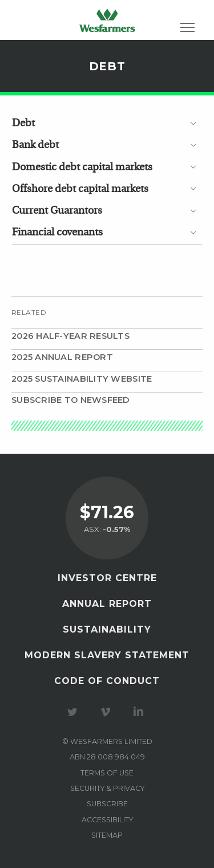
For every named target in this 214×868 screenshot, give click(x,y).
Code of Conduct (107, 681)
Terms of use (107, 773)
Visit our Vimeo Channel (107, 712)
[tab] (107, 123)
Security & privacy (107, 788)
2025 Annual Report (62, 357)
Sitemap (107, 835)
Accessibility (107, 820)
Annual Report (107, 604)
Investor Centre (107, 578)
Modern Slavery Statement (107, 655)
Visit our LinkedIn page (140, 712)
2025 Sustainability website (82, 379)
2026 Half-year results (70, 336)
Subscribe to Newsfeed (71, 400)
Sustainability (107, 629)
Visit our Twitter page (74, 712)
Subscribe (107, 804)
